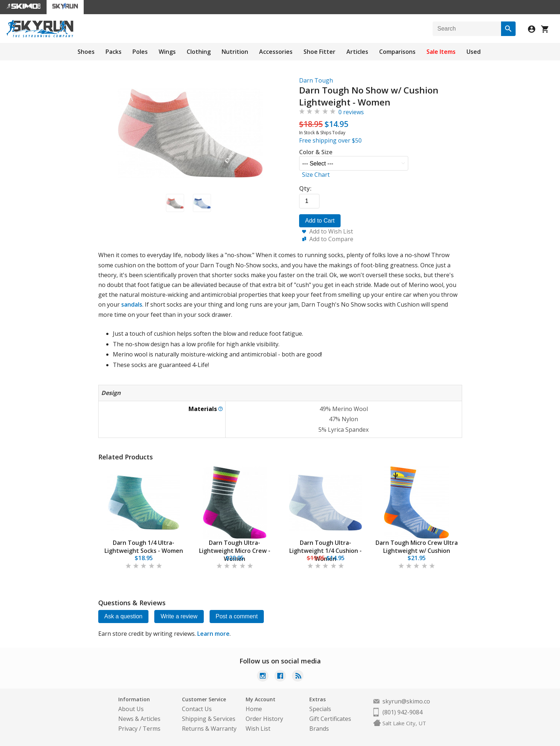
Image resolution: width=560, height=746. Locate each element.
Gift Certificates (330, 719)
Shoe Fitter (319, 52)
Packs (114, 52)
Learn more (213, 634)
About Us (131, 709)
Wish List (258, 729)
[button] (175, 203)
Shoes (86, 52)
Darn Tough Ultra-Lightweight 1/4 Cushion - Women (325, 551)
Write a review (179, 616)
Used (474, 52)
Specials (320, 709)
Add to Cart (320, 221)
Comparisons (397, 52)
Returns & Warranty (209, 729)
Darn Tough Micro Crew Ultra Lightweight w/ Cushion (417, 547)
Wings (167, 52)
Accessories (276, 52)
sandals (132, 304)
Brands (319, 729)
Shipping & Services (209, 719)
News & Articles (139, 719)
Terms (152, 729)
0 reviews (351, 112)
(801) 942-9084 (402, 712)
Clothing (199, 52)
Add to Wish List (331, 231)
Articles (357, 52)
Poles (140, 52)
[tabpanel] (144, 518)
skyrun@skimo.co (406, 701)
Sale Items (441, 52)
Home (254, 709)
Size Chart (316, 175)
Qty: (305, 188)
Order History (264, 719)
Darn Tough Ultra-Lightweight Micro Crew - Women (235, 551)
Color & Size (316, 152)
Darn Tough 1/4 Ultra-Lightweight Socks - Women (144, 547)
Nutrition (235, 52)
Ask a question (124, 616)
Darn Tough (316, 80)
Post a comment (237, 616)
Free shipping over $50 (330, 140)
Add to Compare (331, 239)
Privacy (128, 729)
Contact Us (197, 709)
